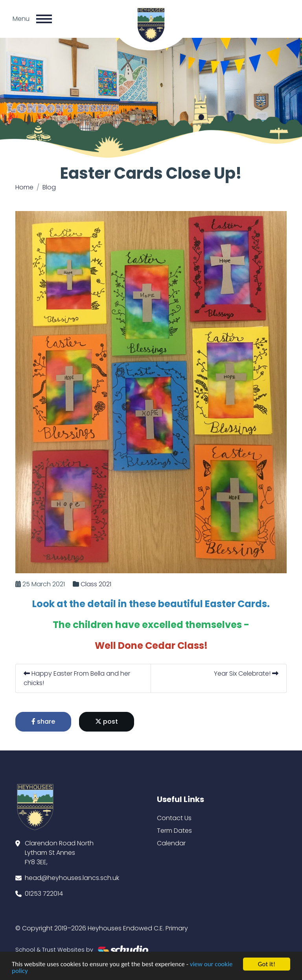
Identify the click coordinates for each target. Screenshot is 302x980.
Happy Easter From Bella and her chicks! (77, 678)
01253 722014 (44, 894)
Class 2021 (96, 584)
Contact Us (174, 818)
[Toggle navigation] (44, 19)
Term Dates (174, 831)
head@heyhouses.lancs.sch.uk (72, 878)
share (43, 722)
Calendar (171, 843)
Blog (49, 187)
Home (24, 187)
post (107, 722)
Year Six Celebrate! (246, 673)
